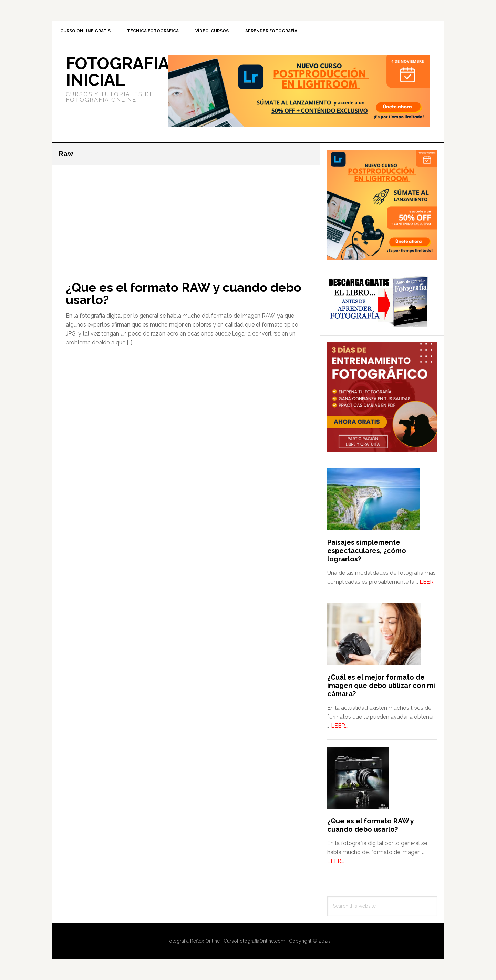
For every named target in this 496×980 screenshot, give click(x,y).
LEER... (428, 582)
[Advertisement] (186, 216)
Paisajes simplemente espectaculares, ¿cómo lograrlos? (367, 551)
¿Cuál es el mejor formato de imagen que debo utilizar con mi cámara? (381, 686)
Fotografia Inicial (117, 72)
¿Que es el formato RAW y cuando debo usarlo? (184, 293)
